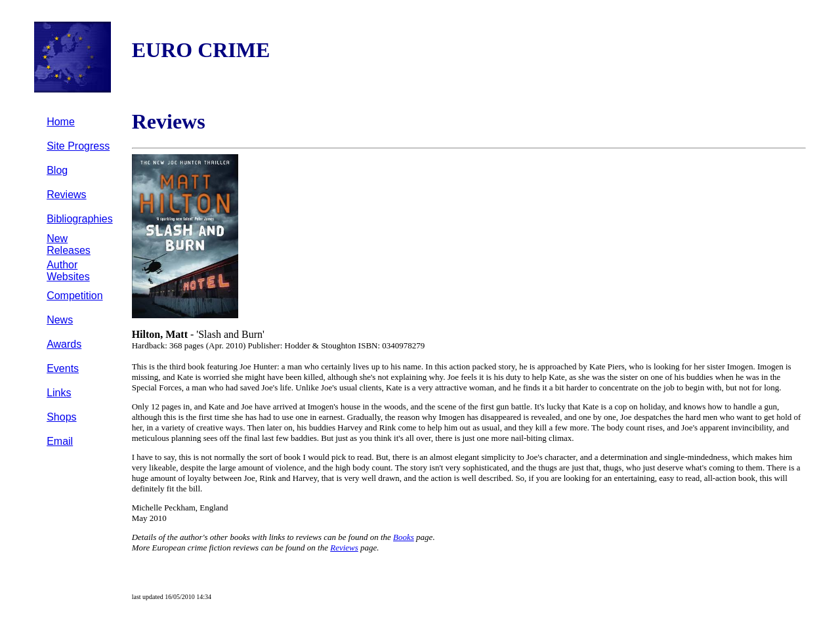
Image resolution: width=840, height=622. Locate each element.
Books (404, 537)
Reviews (66, 195)
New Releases (69, 244)
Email (60, 441)
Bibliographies (80, 219)
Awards (64, 344)
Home (61, 122)
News (60, 320)
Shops (61, 417)
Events (63, 368)
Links (59, 393)
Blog (57, 170)
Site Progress (78, 146)
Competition (74, 296)
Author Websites (68, 271)
